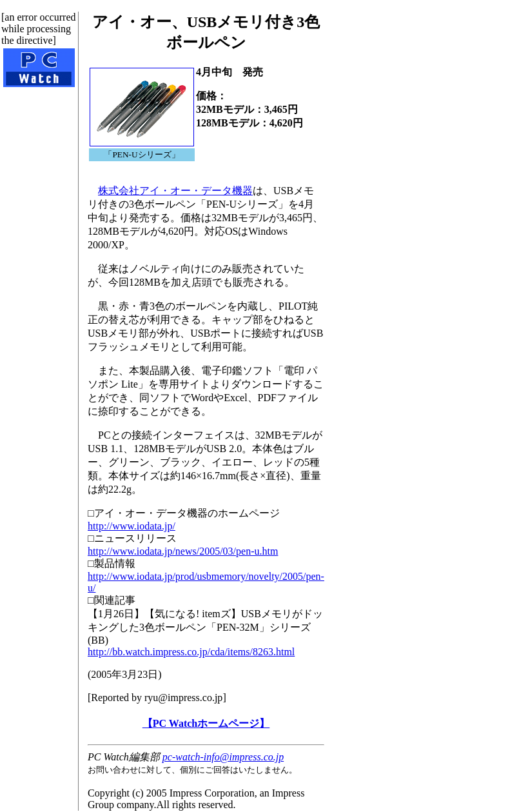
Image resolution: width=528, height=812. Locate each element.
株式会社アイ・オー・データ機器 (175, 191)
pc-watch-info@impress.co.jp (223, 757)
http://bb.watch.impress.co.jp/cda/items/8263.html (191, 652)
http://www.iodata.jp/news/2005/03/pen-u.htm (183, 551)
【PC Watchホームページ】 (206, 723)
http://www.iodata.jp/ (132, 526)
